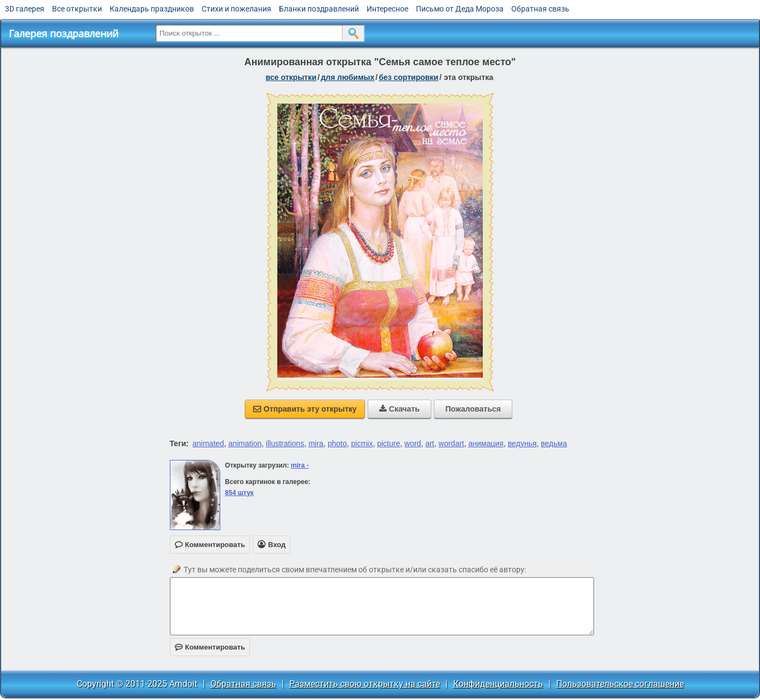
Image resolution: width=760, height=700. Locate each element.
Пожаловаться (473, 409)
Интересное (387, 9)
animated (208, 443)
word (413, 443)
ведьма (554, 443)
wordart (451, 443)
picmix (362, 443)
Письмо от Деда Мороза (460, 9)
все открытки (291, 77)
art (430, 443)
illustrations (285, 443)
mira (316, 443)
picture (388, 443)
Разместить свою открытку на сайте (365, 684)
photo (337, 443)
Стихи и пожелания (236, 9)
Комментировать (210, 647)
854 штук (239, 493)
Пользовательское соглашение (620, 684)
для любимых (347, 77)
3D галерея (25, 9)
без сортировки (408, 77)
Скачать (399, 409)
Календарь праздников (152, 9)
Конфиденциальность (498, 684)
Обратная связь (540, 9)
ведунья (522, 443)
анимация (486, 443)
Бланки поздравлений (319, 9)
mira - (300, 465)
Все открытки (77, 9)
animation (245, 443)
